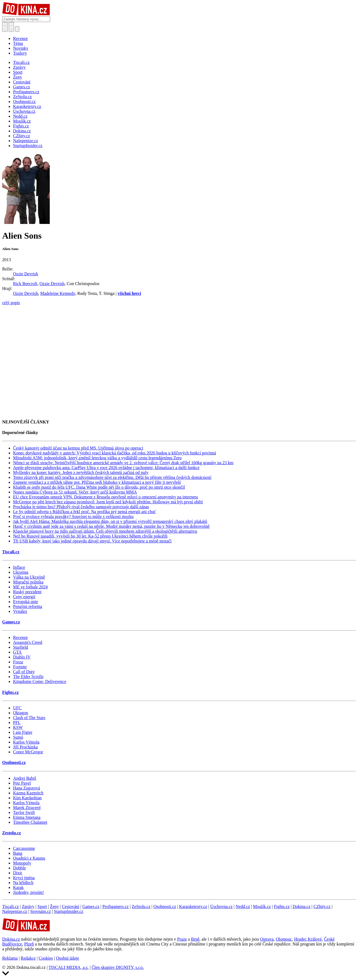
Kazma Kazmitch (28, 793)
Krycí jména (24, 878)
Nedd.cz (243, 906)
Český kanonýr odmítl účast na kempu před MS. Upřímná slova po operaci (78, 448)
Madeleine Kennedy (58, 293)
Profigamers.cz (116, 906)
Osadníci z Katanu (29, 858)
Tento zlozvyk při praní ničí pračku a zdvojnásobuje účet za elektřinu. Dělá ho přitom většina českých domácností (112, 477)
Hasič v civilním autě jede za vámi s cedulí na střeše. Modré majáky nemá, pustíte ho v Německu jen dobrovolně (111, 526)
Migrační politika (28, 582)
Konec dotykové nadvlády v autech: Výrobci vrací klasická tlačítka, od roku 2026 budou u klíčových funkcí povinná (115, 453)
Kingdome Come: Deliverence (40, 681)
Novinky (21, 48)
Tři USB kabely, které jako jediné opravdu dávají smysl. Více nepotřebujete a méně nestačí (92, 541)
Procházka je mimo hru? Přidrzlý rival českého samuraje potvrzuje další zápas (81, 507)
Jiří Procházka (25, 747)
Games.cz (11, 622)
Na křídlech (23, 883)
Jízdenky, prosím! (29, 892)
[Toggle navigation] (11, 27)
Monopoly (22, 863)
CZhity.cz (322, 906)
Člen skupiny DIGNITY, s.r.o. (118, 967)
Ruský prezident (27, 592)
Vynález (20, 611)
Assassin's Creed (28, 642)
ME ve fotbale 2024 (30, 587)
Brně (195, 939)
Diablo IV (22, 657)
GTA (17, 652)
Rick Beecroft (25, 284)
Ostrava (267, 939)
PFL (17, 722)
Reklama (10, 958)
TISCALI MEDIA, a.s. (69, 967)
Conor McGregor (28, 752)
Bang (18, 853)
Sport (42, 906)
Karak (18, 887)
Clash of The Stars (29, 718)
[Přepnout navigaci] (17, 29)
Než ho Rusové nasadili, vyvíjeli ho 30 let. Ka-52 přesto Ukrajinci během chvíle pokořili (90, 536)
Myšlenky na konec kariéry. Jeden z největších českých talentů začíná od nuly (81, 472)
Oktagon (21, 713)
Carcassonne (24, 848)
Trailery (20, 53)
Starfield (21, 647)
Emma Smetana (27, 817)
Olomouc (284, 939)
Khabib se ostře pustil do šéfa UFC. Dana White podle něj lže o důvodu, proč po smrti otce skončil (99, 487)
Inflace (19, 567)
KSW (18, 727)
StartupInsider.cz (69, 911)
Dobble (19, 868)
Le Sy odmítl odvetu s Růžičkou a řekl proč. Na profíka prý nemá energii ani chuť (85, 512)
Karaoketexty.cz (193, 906)
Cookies (46, 958)
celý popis (11, 303)
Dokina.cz (302, 906)
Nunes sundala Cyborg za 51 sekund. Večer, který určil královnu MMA (75, 492)
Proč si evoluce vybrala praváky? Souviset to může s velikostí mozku (73, 516)
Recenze (20, 38)
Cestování (71, 906)
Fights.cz (10, 692)
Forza (18, 662)
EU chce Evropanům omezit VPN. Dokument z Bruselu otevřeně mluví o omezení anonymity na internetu (105, 497)
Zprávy (28, 906)
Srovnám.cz (41, 911)
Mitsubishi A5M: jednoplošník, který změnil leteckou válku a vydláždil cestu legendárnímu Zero (97, 458)
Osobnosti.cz (14, 762)
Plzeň (29, 944)
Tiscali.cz (11, 552)
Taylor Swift (24, 812)
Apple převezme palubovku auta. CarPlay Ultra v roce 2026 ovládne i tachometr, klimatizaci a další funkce (106, 468)
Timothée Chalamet (30, 822)
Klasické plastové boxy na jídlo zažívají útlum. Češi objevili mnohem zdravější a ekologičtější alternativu (105, 531)
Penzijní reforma (28, 606)
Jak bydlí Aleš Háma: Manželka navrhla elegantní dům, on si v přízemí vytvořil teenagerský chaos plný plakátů (110, 521)
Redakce (28, 958)
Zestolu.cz (12, 833)
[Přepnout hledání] (5, 27)
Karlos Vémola (26, 742)
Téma (18, 43)
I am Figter (23, 732)
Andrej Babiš (25, 778)
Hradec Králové (308, 939)
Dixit (18, 873)
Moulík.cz (262, 906)
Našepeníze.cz (15, 911)
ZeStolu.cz (141, 906)
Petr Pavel (22, 783)
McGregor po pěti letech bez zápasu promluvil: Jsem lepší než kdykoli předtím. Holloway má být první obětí (108, 502)
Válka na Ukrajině (29, 577)
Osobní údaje (68, 958)
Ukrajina (21, 572)
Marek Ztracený (27, 808)
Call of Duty (24, 672)
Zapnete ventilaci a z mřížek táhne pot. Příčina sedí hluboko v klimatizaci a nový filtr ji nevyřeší (97, 482)
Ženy (55, 906)
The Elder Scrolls (28, 677)
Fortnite (20, 667)
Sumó (18, 737)
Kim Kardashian (27, 798)
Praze (182, 939)
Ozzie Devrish (26, 274)
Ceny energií (24, 597)
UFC (17, 708)
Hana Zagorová (27, 788)
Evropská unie (26, 602)
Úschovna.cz (221, 906)
